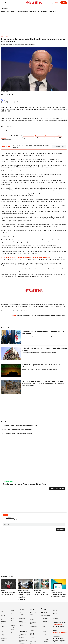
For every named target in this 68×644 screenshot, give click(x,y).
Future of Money (13, 606)
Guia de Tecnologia (22, 597)
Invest (3, 622)
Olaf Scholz (27, 291)
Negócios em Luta (33, 622)
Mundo (5, 8)
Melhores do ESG (33, 640)
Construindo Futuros (33, 603)
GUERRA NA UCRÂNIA (22, 12)
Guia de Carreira (21, 606)
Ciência (12, 609)
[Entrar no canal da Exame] (57, 468)
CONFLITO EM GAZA (34, 12)
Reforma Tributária (33, 614)
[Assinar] (56, 3)
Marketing (13, 593)
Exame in (46, 598)
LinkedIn (55, 593)
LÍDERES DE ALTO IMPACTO (4, 599)
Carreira (3, 606)
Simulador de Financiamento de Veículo (23, 627)
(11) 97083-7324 (60, 618)
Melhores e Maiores (33, 636)
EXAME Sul (33, 597)
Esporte (13, 596)
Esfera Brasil (27, 570)
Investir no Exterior (33, 610)
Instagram (56, 596)
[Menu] (2, 3)
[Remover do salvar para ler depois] (18, 95)
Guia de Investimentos (23, 602)
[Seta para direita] (65, 12)
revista (45, 592)
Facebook (55, 598)
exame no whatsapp (8, 461)
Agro (44, 614)
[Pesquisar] (5, 3)
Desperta (5, 495)
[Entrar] (64, 3)
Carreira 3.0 (46, 601)
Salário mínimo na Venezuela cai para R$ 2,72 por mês (18, 409)
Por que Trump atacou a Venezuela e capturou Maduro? (18, 413)
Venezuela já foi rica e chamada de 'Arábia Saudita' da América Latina (22, 405)
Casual (12, 590)
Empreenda (46, 617)
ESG (2, 611)
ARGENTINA (44, 12)
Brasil (3, 603)
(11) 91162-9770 (60, 606)
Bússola (32, 599)
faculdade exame (46, 588)
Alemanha (20, 291)
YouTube (55, 590)
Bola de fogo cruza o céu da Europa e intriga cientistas (15, 130)
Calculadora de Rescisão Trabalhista (23, 616)
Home (2, 36)
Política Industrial (32, 626)
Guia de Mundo (5, 12)
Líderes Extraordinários (34, 618)
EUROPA (13, 12)
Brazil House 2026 (33, 593)
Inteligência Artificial (4, 619)
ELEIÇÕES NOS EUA (54, 12)
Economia (4, 609)
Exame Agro (12, 599)
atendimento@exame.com (60, 612)
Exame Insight (3, 615)
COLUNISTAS (4, 628)
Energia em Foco (34, 606)
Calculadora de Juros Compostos (23, 621)
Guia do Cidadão (21, 593)
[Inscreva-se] (60, 509)
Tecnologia (13, 602)
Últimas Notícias (3, 594)
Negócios (3, 625)
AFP (4, 99)
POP (12, 612)
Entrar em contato (58, 604)
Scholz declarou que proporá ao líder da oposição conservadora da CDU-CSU (27, 257)
